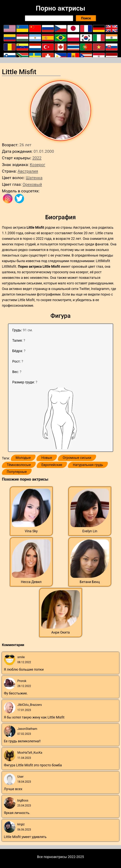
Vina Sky (31, 531)
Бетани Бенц (90, 582)
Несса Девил (31, 582)
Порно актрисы (60, 8)
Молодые (23, 458)
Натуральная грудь (88, 465)
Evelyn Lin (90, 531)
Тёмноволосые (19, 465)
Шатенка (34, 178)
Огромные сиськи (77, 458)
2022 (37, 158)
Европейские (52, 465)
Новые (47, 458)
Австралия (28, 171)
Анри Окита (61, 632)
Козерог (37, 165)
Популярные (17, 472)
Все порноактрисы (52, 857)
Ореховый (32, 184)
